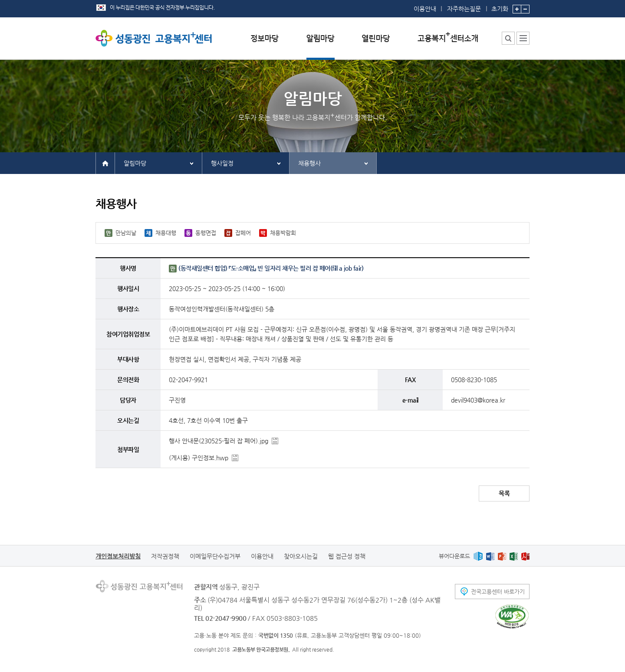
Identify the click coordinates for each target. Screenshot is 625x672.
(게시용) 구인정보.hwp (199, 458)
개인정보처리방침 (118, 556)
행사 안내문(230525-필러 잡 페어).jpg (219, 441)
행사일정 (222, 163)
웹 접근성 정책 (347, 556)
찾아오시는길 (301, 556)
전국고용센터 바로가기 (498, 592)
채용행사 (309, 163)
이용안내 (425, 9)
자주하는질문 (464, 9)
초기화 (500, 6)
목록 (504, 493)
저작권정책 (165, 556)
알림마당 (135, 163)
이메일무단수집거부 (215, 556)
